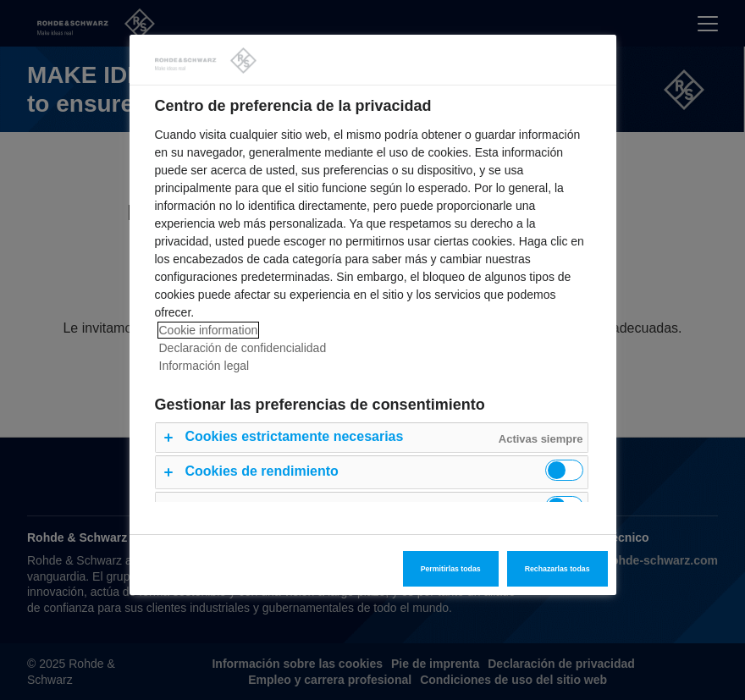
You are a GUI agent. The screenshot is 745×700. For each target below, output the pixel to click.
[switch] (564, 470)
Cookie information (209, 330)
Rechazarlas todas (557, 569)
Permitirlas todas (451, 569)
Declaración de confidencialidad (243, 348)
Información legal (204, 366)
